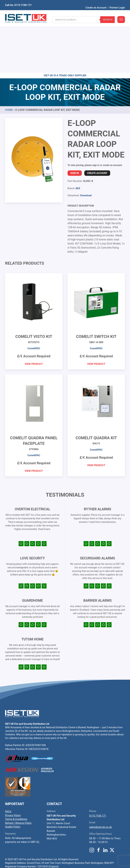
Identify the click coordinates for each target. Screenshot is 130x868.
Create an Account (96, 3)
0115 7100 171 (98, 763)
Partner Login (117, 3)
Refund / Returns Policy (18, 771)
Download (86, 143)
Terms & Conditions (16, 767)
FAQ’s (8, 759)
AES (78, 136)
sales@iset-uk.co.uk (100, 775)
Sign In (75, 121)
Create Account (97, 121)
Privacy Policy (13, 763)
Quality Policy (13, 774)
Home (9, 57)
